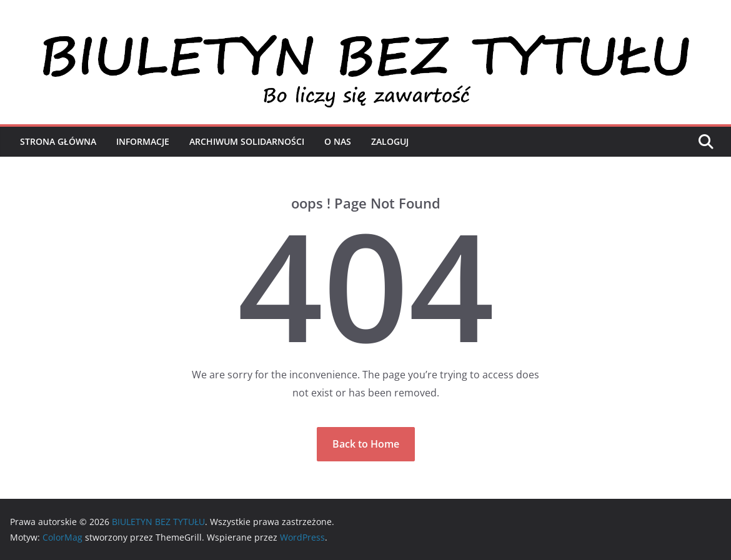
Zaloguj (390, 141)
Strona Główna (58, 141)
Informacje (143, 141)
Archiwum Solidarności (247, 141)
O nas (338, 141)
